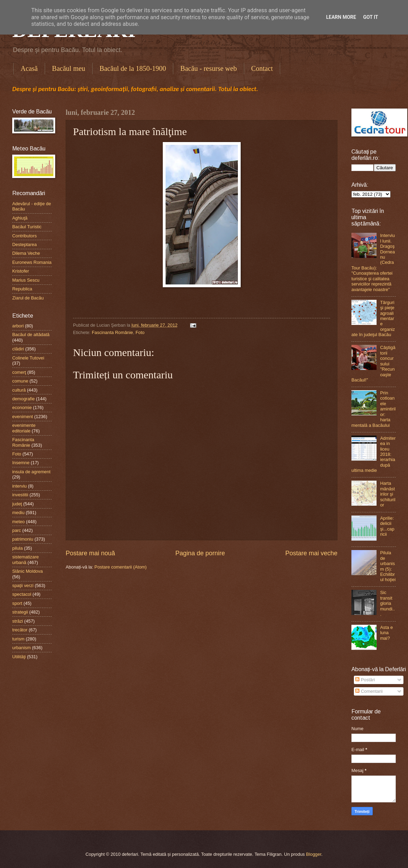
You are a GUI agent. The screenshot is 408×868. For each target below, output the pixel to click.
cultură (19, 390)
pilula (17, 548)
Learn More (341, 17)
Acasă (29, 68)
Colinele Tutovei (28, 358)
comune (20, 381)
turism (18, 639)
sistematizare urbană (25, 559)
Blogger (314, 854)
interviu (20, 486)
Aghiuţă (20, 218)
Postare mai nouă (90, 553)
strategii (20, 612)
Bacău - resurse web (209, 68)
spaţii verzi (23, 585)
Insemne (21, 463)
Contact (262, 68)
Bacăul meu (69, 68)
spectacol (22, 594)
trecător (20, 630)
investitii (20, 495)
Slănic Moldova (27, 571)
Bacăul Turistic (27, 227)
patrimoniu (23, 539)
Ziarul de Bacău (28, 298)
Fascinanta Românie (112, 332)
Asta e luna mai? (387, 633)
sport (17, 603)
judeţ (17, 504)
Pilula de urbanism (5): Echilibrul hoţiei (388, 566)
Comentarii (369, 691)
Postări (365, 680)
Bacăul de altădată (31, 335)
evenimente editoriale (24, 428)
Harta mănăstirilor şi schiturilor (388, 494)
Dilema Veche (26, 253)
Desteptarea (24, 244)
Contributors (24, 236)
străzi (18, 621)
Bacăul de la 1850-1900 (133, 68)
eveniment (23, 417)
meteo (19, 522)
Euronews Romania (32, 262)
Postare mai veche (311, 553)
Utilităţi (19, 657)
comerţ (19, 372)
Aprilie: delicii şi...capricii (387, 526)
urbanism (21, 648)
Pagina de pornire (200, 553)
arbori (18, 326)
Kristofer (21, 271)
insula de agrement (31, 472)
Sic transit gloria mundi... (387, 603)
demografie (23, 399)
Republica (22, 289)
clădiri (18, 349)
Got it (370, 17)
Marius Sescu (26, 280)
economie (22, 407)
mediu (18, 513)
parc (17, 530)
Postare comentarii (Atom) (121, 567)
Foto (140, 332)
